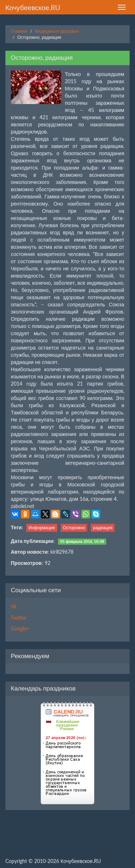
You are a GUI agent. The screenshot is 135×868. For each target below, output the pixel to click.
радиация (103, 528)
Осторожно (74, 528)
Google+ (20, 628)
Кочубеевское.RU (33, 7)
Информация (42, 528)
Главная (19, 31)
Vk (14, 606)
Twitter (19, 618)
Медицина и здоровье (57, 31)
